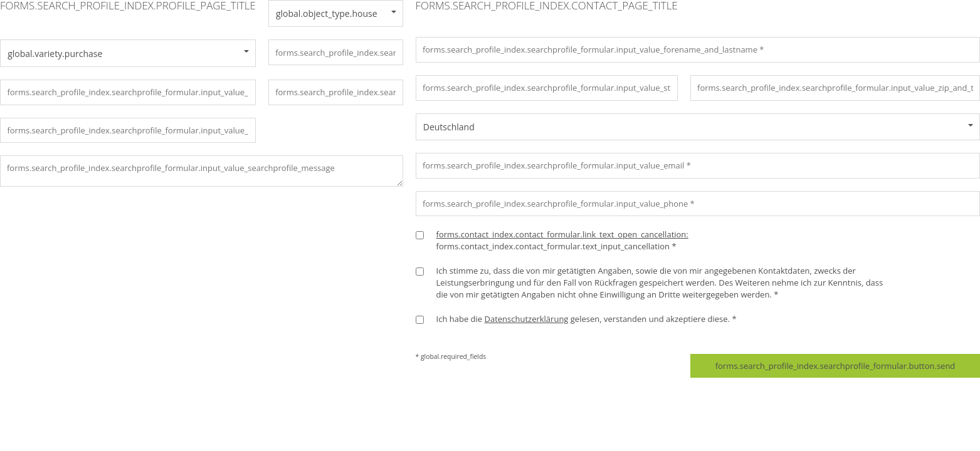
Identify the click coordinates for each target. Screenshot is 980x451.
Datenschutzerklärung (526, 319)
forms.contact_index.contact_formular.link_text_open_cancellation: (562, 234)
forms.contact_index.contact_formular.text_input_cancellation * (562, 240)
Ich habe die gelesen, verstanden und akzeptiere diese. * (587, 319)
